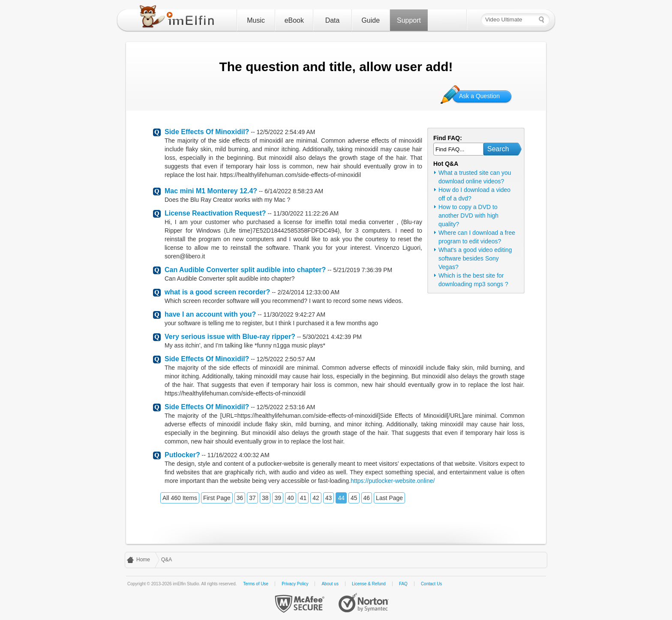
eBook (294, 20)
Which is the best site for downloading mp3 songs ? (473, 280)
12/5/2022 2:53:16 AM (286, 407)
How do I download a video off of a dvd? (474, 194)
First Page (217, 498)
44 (341, 498)
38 (265, 498)
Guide (370, 20)
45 (354, 498)
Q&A (166, 560)
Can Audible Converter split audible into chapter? (245, 270)
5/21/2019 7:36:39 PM (363, 270)
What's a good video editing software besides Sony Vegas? (475, 258)
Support (409, 20)
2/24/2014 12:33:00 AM (308, 292)
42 (316, 498)
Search (498, 149)
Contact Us (431, 584)
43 (329, 498)
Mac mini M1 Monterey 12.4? (211, 191)
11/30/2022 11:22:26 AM (306, 213)
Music (256, 20)
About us (330, 584)
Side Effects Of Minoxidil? (207, 132)
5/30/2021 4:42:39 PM (332, 337)
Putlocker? (182, 455)
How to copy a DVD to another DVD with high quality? (468, 216)
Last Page (389, 498)
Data (333, 20)
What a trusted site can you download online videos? (475, 177)
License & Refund (369, 584)
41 (303, 498)
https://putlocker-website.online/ (393, 481)
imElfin (179, 18)
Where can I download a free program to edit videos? (477, 237)
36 (240, 498)
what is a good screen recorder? (217, 292)
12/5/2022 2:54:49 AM (286, 132)
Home (143, 560)
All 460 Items (180, 498)
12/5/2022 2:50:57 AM (286, 359)
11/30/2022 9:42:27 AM (294, 314)
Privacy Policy (295, 584)
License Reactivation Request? (215, 213)
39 (278, 498)
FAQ (403, 584)
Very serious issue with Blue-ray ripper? (230, 337)
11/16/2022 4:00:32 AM (238, 455)
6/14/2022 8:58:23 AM (294, 191)
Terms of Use (256, 584)
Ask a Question (479, 96)
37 (252, 498)
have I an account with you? (210, 314)
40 (291, 498)
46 (367, 498)
